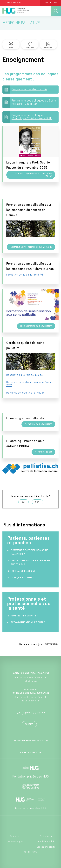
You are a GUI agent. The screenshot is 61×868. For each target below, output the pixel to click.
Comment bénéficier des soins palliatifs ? (30, 552)
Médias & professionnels (29, 741)
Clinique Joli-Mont (22, 578)
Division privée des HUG (31, 809)
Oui (23, 502)
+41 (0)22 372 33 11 (31, 714)
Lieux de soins (28, 753)
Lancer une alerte (46, 847)
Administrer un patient (25, 616)
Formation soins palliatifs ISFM (25, 275)
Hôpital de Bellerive (23, 571)
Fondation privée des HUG (31, 777)
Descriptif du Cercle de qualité (25, 375)
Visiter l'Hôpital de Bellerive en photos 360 (30, 563)
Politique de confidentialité (46, 839)
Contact (29, 724)
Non (37, 502)
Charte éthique (15, 842)
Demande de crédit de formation (25, 393)
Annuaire (15, 836)
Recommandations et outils (28, 623)
